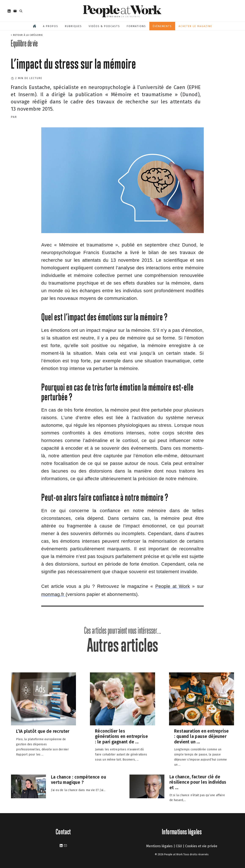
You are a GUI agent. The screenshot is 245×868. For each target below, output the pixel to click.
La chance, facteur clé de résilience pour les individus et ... (198, 782)
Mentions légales (159, 846)
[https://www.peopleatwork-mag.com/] (173, 587)
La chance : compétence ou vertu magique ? (78, 780)
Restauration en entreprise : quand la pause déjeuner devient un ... (201, 736)
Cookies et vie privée (201, 846)
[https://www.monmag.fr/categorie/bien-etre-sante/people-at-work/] (53, 595)
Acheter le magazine (195, 26)
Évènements (162, 26)
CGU (179, 846)
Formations (136, 26)
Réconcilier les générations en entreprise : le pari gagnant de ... (121, 736)
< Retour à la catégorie (27, 35)
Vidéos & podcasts (104, 26)
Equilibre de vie (24, 43)
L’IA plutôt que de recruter (43, 731)
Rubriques (73, 26)
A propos (51, 26)
